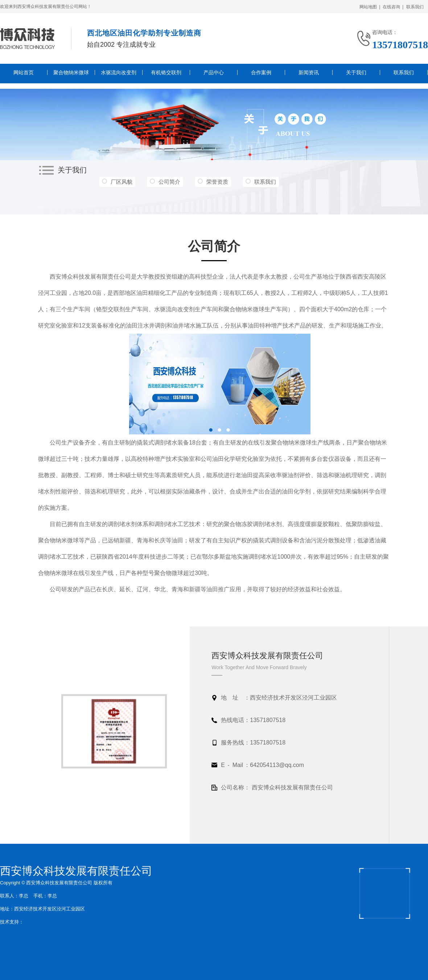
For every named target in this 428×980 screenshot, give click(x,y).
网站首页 (24, 72)
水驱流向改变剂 (119, 72)
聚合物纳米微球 (71, 72)
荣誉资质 (217, 182)
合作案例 (261, 72)
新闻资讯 (309, 72)
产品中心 (214, 72)
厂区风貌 (122, 182)
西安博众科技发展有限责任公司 (76, 871)
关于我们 (356, 72)
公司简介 (169, 182)
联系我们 (416, 7)
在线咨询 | (393, 7)
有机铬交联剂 (166, 72)
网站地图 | (370, 7)
